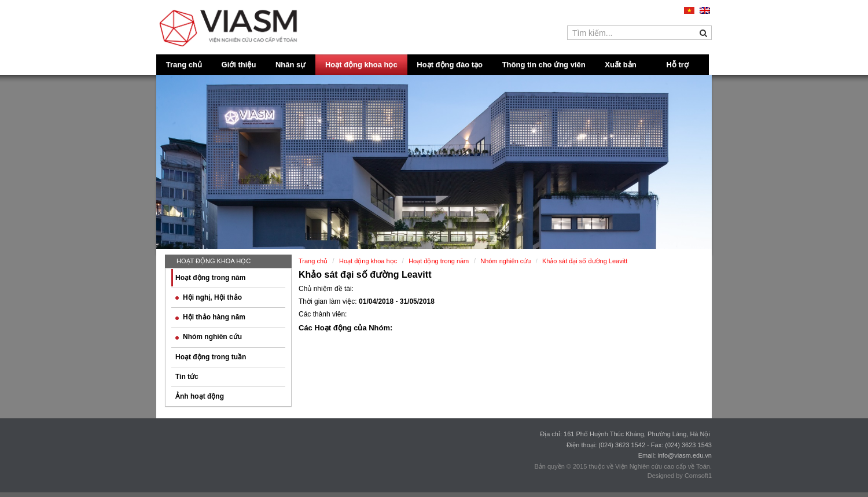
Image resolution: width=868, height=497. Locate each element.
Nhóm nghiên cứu (209, 337)
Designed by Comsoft (678, 476)
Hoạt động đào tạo (450, 65)
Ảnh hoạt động (200, 396)
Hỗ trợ (678, 65)
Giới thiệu (239, 65)
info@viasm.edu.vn (685, 455)
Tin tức (187, 377)
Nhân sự (290, 65)
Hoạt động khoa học (361, 65)
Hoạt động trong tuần (211, 357)
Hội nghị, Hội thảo (209, 297)
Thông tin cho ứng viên (544, 65)
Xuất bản (620, 65)
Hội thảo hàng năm (210, 317)
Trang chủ (184, 65)
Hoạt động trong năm (210, 278)
